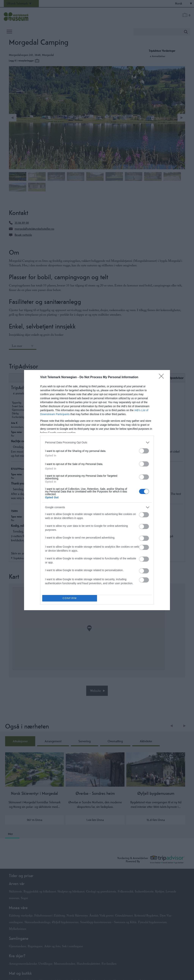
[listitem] (97, 443)
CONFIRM (70, 598)
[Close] (163, 377)
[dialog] (97, 490)
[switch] (144, 451)
